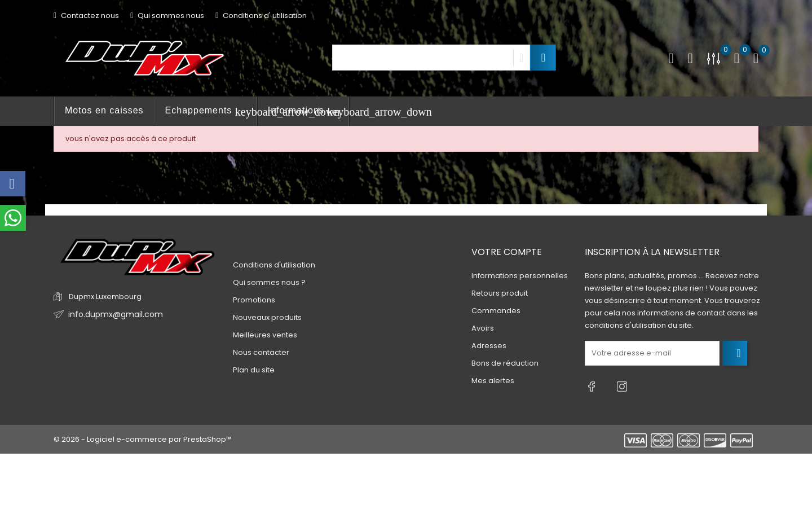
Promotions (254, 300)
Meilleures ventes (265, 335)
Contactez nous (86, 16)
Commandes (496, 311)
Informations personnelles (520, 276)
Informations (308, 112)
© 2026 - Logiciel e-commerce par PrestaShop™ (143, 434)
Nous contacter (261, 352)
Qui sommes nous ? (269, 282)
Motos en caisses (104, 110)
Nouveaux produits (267, 317)
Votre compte (507, 252)
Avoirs (483, 328)
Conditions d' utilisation (261, 16)
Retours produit (500, 293)
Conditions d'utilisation (274, 265)
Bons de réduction (505, 363)
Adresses (489, 346)
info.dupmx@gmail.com (112, 315)
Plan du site (254, 370)
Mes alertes (493, 381)
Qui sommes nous (167, 16)
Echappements (211, 112)
